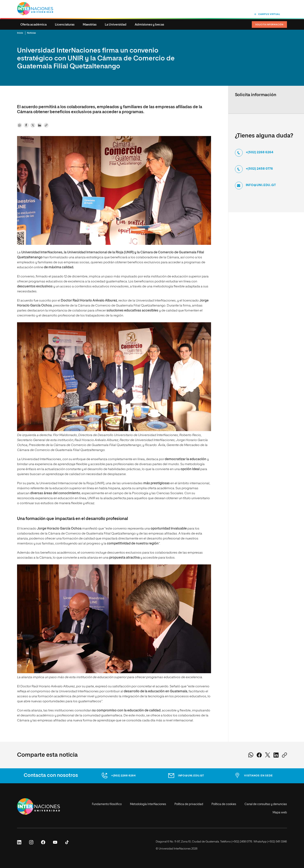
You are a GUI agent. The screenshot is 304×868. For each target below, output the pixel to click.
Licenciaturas (65, 25)
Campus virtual (269, 14)
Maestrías (90, 25)
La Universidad (116, 25)
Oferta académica (33, 25)
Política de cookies (224, 804)
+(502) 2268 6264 (260, 152)
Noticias (31, 33)
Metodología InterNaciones (148, 804)
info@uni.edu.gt (261, 185)
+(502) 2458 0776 (259, 169)
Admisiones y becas (149, 25)
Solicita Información (269, 25)
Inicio (20, 33)
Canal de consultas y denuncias (266, 804)
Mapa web (280, 813)
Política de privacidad (189, 804)
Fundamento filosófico (107, 804)
